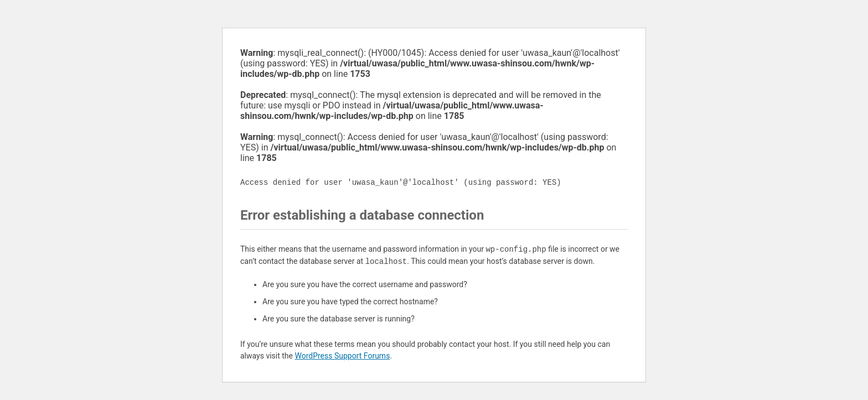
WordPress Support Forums (342, 356)
